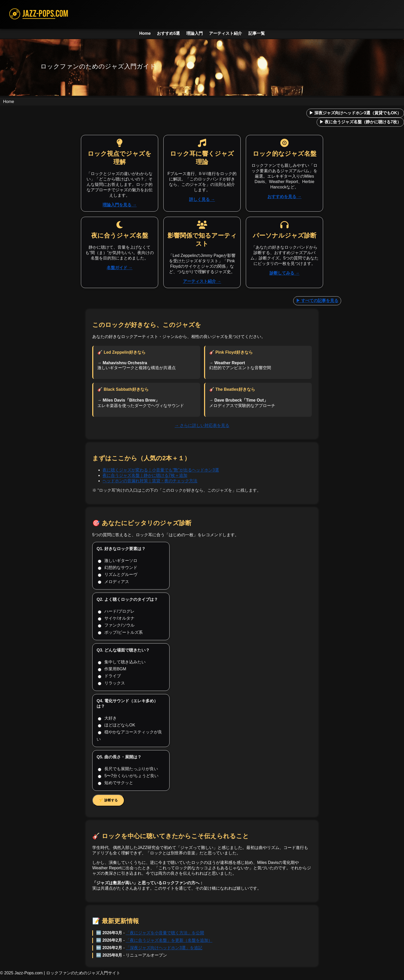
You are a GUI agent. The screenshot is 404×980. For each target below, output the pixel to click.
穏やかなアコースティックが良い (129, 735)
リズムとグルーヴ (118, 575)
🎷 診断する (108, 800)
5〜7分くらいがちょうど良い (128, 776)
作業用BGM (112, 669)
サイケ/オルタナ (116, 618)
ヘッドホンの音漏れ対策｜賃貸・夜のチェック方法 (150, 481)
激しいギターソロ (118, 561)
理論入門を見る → (120, 205)
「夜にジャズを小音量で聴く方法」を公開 (165, 933)
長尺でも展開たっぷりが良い (128, 769)
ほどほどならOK (117, 725)
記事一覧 (257, 33)
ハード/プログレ (116, 611)
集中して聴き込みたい (122, 662)
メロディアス (113, 582)
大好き (107, 718)
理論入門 (195, 33)
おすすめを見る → (284, 197)
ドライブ (109, 676)
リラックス (111, 683)
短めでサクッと (116, 783)
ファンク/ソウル (116, 625)
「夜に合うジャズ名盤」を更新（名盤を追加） (169, 940)
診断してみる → (284, 273)
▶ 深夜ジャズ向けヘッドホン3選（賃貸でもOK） (355, 113)
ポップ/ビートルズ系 (120, 632)
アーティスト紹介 (225, 33)
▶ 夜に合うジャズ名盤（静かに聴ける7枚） (360, 122)
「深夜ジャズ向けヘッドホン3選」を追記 (164, 948)
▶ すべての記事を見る (317, 301)
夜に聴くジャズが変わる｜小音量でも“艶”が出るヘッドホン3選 (161, 470)
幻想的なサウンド (118, 568)
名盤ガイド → (120, 268)
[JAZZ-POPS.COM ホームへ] (202, 14)
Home (145, 33)
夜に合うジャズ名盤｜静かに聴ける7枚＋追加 (145, 475)
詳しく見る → (202, 199)
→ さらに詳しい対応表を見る (202, 425)
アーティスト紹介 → (202, 281)
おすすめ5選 (168, 33)
